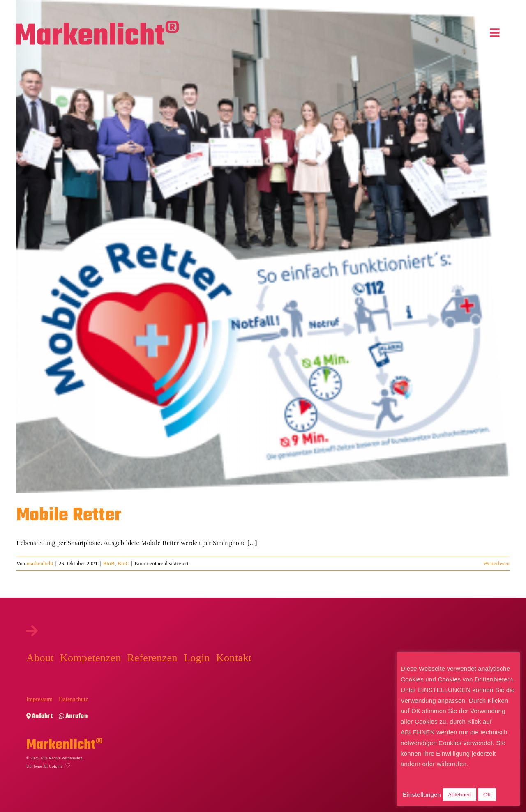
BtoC (123, 563)
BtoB (109, 563)
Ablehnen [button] (460, 795)
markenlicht (40, 563)
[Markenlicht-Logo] (97, 24)
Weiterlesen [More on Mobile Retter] (496, 563)
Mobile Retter (69, 516)
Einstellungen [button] (422, 795)
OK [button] (487, 795)
